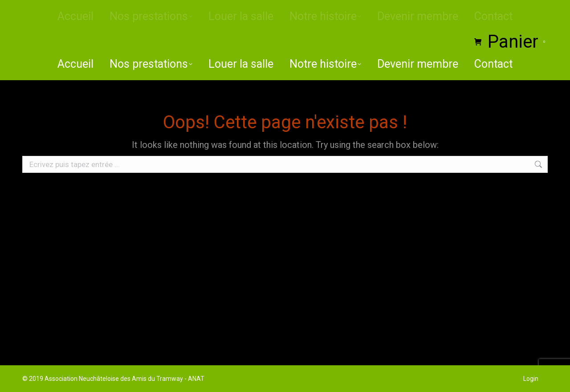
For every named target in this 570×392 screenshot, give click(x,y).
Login (531, 379)
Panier (511, 42)
